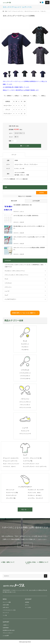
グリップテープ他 (11, 498)
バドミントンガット (25, 405)
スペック (14, 155)
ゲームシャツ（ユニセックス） (11, 458)
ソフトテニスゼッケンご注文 (9, 610)
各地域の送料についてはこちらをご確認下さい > (25, 313)
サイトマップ (6, 613)
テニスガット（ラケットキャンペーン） (15, 271)
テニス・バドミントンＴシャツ (11, 464)
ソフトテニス (8, 283)
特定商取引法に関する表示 (9, 630)
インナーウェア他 (28, 461)
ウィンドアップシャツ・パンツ (31, 464)
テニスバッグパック (11, 495)
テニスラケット (25, 344)
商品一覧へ (24, 510)
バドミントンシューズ (25, 434)
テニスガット (25, 347)
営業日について (44, 562)
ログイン (27, 605)
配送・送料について (9, 562)
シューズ (7, 291)
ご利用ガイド (6, 625)
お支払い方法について (31, 563)
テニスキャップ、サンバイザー (36, 490)
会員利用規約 (6, 628)
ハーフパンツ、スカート (9, 466)
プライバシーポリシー (8, 633)
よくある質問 (6, 636)
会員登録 (27, 602)
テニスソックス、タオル (34, 493)
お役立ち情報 (6, 605)
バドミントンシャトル (25, 407)
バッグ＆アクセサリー (10, 299)
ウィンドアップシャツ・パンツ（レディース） (35, 466)
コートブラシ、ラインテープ (35, 498)
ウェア (6, 295)
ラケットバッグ (10, 490)
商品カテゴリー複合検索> (25, 196)
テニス (6, 279)
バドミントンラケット (25, 402)
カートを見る (28, 607)
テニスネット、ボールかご (35, 495)
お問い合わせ (25, 545)
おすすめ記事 (36, 201)
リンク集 (5, 615)
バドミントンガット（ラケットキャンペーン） (17, 275)
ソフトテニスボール (25, 379)
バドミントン (8, 287)
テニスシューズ (25, 431)
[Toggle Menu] (47, 2)
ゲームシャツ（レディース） (10, 461)
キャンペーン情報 (7, 602)
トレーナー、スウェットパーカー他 (32, 458)
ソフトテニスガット (25, 376)
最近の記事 (14, 201)
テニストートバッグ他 (12, 493)
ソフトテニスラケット (25, 373)
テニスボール (25, 350)
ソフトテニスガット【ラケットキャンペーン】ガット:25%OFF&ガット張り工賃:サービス (24, 266)
